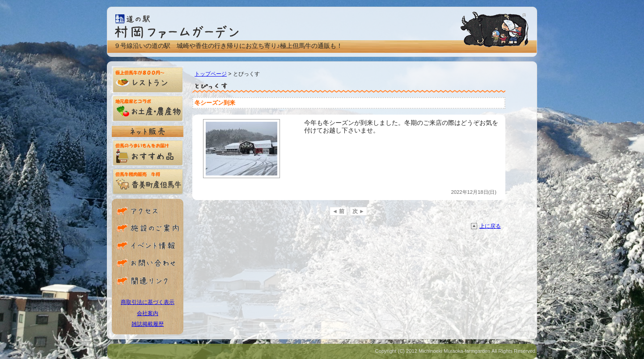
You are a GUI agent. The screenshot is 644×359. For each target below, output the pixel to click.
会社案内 (148, 313)
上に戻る (490, 226)
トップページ (211, 74)
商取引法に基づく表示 (148, 302)
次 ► (358, 211)
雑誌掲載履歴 (148, 324)
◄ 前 (338, 211)
